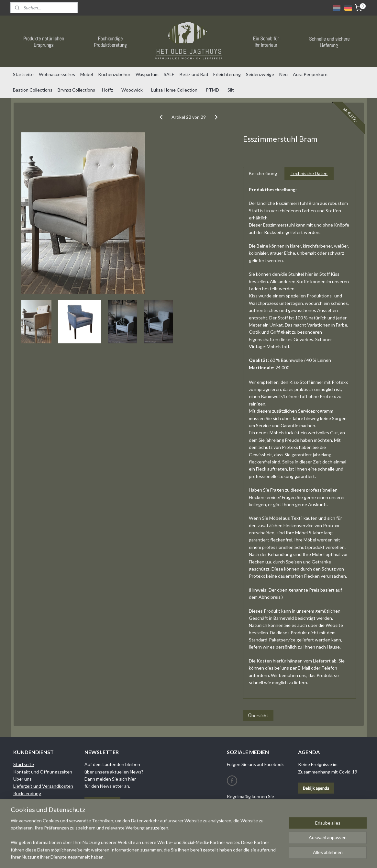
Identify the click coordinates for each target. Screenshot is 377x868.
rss (219, 856)
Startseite (23, 74)
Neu (283, 74)
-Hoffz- (107, 90)
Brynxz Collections (76, 90)
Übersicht (258, 715)
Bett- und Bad (194, 74)
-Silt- (231, 90)
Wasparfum (147, 74)
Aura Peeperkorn (310, 74)
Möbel (87, 74)
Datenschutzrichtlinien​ (36, 815)
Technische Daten (309, 173)
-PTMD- (212, 90)
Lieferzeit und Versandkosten (43, 786)
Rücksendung (27, 793)
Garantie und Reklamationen (42, 808)
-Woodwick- (132, 90)
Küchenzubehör (114, 74)
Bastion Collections (33, 90)
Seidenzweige (260, 74)
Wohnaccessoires (57, 74)
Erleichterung (227, 74)
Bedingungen (27, 801)
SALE (169, 74)
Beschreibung (263, 173)
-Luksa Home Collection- (174, 90)
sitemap (207, 856)
